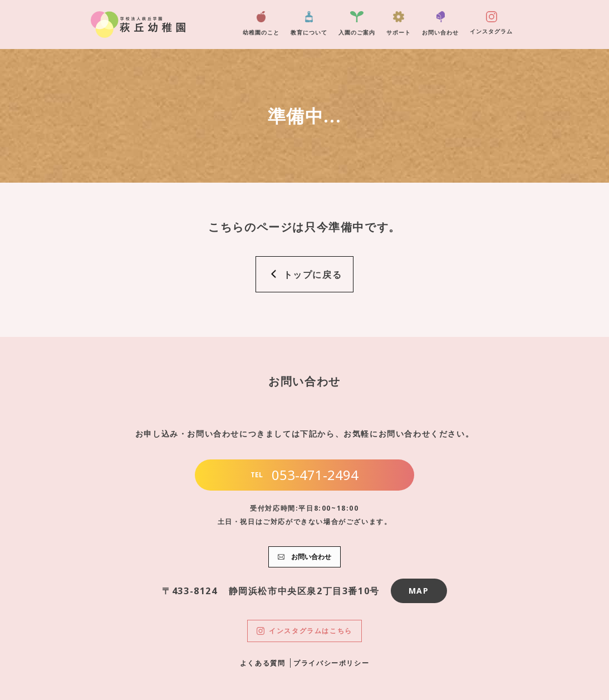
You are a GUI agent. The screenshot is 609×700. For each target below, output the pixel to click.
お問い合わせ (440, 24)
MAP (419, 591)
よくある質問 (263, 663)
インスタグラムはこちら (304, 631)
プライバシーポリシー (331, 663)
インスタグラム (491, 23)
